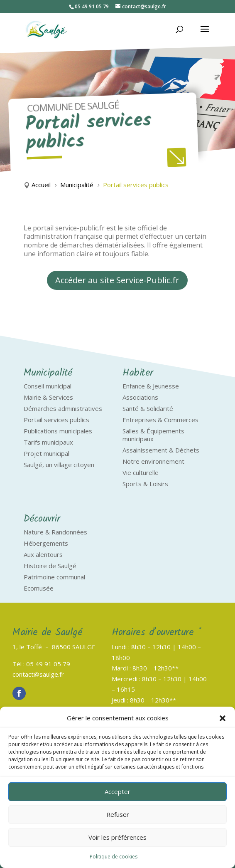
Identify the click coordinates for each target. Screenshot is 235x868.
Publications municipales (58, 431)
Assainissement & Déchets (161, 450)
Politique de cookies (114, 857)
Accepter (117, 791)
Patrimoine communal (54, 577)
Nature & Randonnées (55, 532)
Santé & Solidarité (148, 408)
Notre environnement (153, 461)
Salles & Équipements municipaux (153, 435)
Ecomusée (39, 588)
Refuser (118, 814)
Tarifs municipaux (48, 442)
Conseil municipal (48, 386)
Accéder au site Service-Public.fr (117, 280)
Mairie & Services (48, 397)
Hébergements (46, 543)
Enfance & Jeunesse (151, 386)
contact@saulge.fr (38, 674)
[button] (223, 718)
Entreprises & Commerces (160, 420)
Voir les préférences (117, 837)
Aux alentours (43, 554)
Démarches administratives (63, 408)
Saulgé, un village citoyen (59, 465)
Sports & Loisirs (145, 484)
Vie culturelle (141, 472)
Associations (140, 397)
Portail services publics (56, 420)
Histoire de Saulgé (50, 566)
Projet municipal (47, 453)
